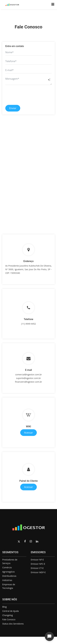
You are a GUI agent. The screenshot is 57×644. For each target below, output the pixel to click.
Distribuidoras (9, 576)
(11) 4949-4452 (28, 324)
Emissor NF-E (37, 560)
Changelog (8, 615)
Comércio (7, 567)
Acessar (28, 433)
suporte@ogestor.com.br (28, 378)
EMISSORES (38, 552)
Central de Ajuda (10, 611)
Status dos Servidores (13, 624)
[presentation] (29, 94)
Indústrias (7, 580)
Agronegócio (9, 572)
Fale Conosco (9, 619)
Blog (4, 607)
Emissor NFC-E (38, 564)
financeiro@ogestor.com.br (28, 382)
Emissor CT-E (37, 568)
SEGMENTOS (10, 552)
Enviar (13, 108)
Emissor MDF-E (38, 572)
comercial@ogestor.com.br (28, 375)
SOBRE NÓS (10, 599)
